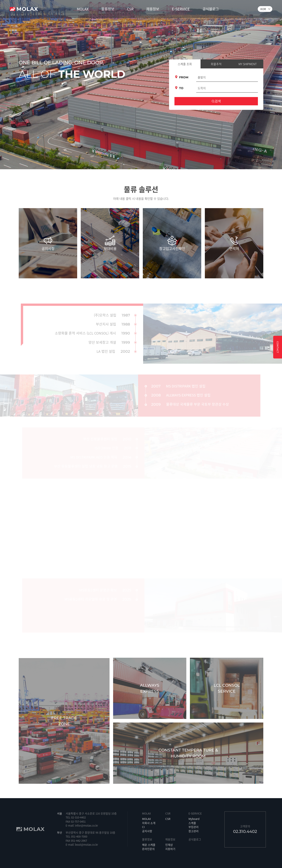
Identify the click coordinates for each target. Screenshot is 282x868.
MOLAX (83, 9)
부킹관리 (194, 827)
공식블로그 (211, 9)
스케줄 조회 (185, 64)
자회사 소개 (149, 823)
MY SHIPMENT (248, 64)
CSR (130, 9)
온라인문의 (148, 849)
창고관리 (194, 831)
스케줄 (192, 823)
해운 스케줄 (149, 845)
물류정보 (108, 9)
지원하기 (170, 849)
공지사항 (147, 831)
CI (143, 827)
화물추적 (216, 64)
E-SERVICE (181, 9)
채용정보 (153, 9)
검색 (216, 101)
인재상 (169, 845)
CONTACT (278, 347)
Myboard (194, 819)
